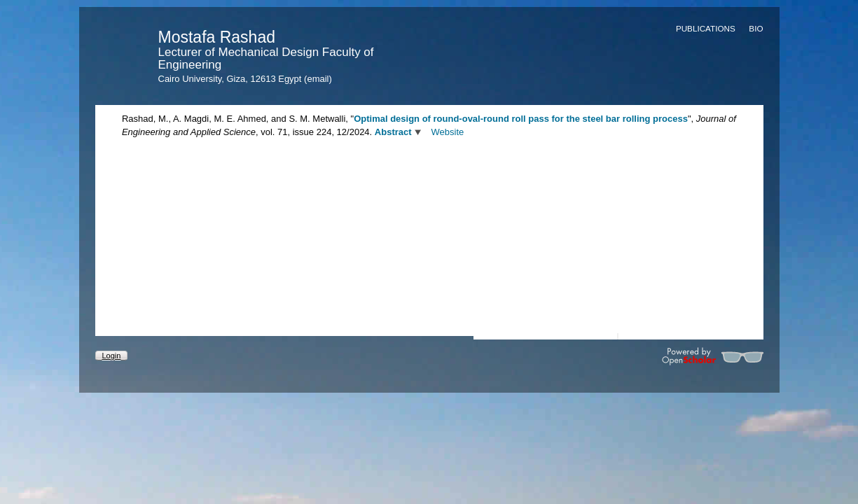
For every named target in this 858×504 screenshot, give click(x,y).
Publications (706, 28)
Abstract (393, 132)
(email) (318, 79)
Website (448, 132)
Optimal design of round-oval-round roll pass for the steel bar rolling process (521, 119)
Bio (756, 28)
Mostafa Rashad (217, 37)
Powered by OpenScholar (713, 356)
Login (112, 356)
